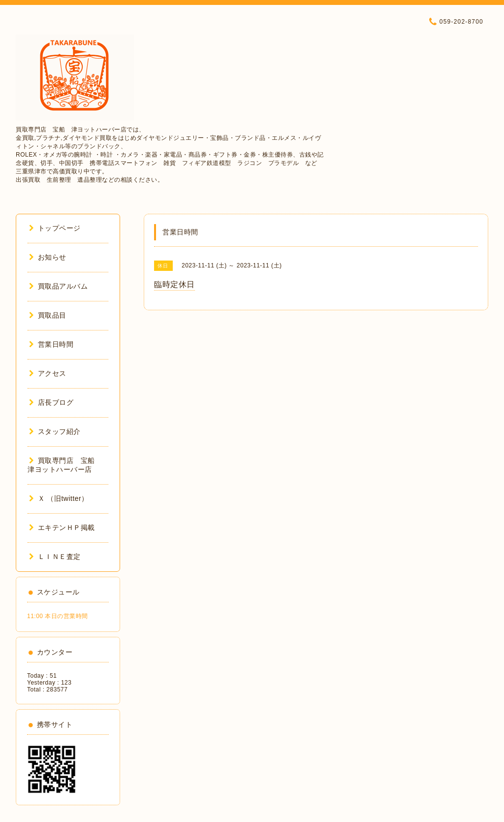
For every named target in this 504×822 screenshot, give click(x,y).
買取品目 (48, 315)
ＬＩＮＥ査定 (55, 557)
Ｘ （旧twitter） (59, 498)
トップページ (55, 228)
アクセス (48, 373)
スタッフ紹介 (55, 431)
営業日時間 (51, 344)
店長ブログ (51, 402)
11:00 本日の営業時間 (58, 616)
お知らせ (48, 257)
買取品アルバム (58, 286)
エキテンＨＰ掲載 (62, 527)
